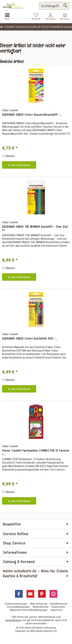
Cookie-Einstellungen (16, 604)
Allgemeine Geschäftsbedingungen (29, 610)
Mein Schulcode (39, 604)
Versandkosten (13, 620)
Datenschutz (58, 607)
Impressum (56, 610)
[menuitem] (65, 16)
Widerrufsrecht (41, 607)
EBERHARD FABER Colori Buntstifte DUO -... (30, 339)
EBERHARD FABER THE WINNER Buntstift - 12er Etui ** (35, 229)
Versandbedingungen (18, 607)
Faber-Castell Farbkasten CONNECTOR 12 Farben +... (36, 453)
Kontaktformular (59, 604)
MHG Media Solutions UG (44, 631)
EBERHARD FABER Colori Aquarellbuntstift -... (32, 115)
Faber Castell (10, 110)
